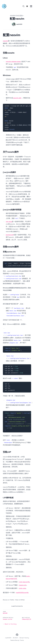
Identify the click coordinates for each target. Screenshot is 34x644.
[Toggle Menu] (31, 6)
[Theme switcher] (27, 6)
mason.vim (23, 585)
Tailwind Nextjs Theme (17, 640)
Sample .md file (7, 619)
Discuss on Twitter (9, 600)
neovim (5, 41)
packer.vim (10, 235)
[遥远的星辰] (5, 6)
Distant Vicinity (24, 638)
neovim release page (13, 62)
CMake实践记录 (27, 619)
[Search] (23, 6)
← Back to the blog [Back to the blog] (10, 624)
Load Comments (17, 606)
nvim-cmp (22, 588)
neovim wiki (17, 98)
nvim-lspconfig (24, 582)
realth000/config (22, 593)
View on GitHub (20, 600)
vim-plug (9, 222)
